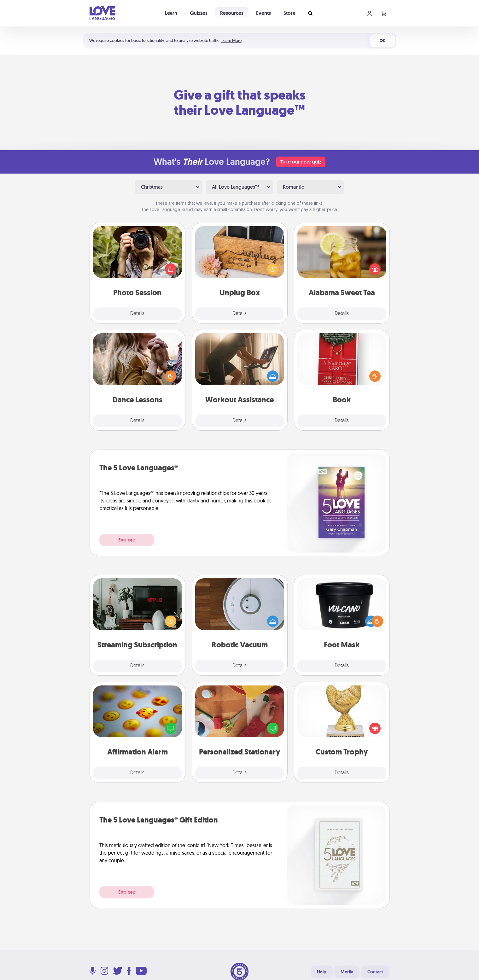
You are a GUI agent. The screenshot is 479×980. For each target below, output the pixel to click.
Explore (127, 540)
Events (263, 13)
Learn (171, 13)
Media (347, 972)
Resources (232, 13)
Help (322, 972)
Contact (375, 972)
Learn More (231, 40)
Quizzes (199, 13)
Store (289, 13)
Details (137, 314)
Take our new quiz (301, 162)
